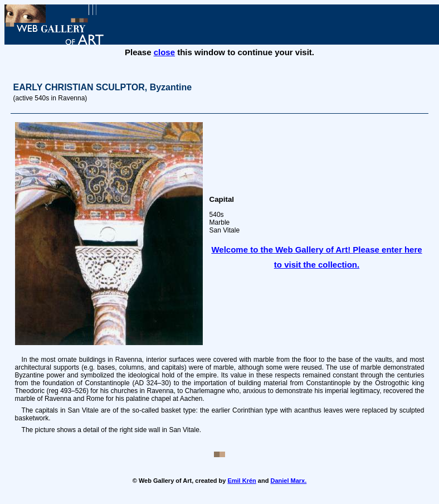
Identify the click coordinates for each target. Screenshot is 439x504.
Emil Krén (242, 481)
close (164, 52)
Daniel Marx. (288, 481)
